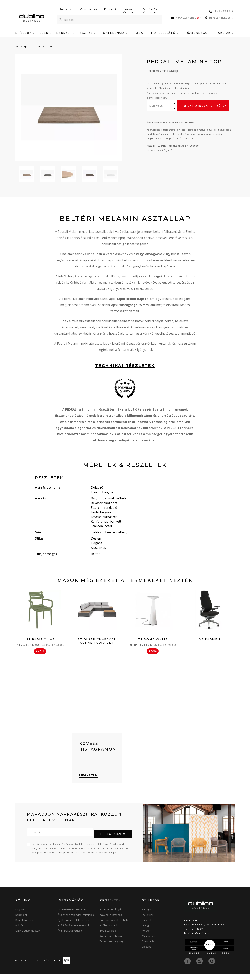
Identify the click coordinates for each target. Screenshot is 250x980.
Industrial (148, 921)
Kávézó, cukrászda (111, 921)
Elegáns (147, 953)
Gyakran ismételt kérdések (73, 926)
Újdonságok (200, 33)
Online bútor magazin (28, 937)
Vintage (146, 916)
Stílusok (25, 33)
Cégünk (20, 916)
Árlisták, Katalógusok (70, 937)
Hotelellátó (165, 33)
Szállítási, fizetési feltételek (74, 932)
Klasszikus (148, 926)
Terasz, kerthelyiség (112, 948)
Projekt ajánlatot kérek (203, 106)
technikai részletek (125, 366)
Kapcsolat (110, 9)
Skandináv (148, 948)
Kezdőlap (21, 46)
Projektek (67, 9)
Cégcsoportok (89, 9)
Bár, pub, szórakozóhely (114, 926)
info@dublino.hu (200, 939)
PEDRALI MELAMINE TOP (46, 46)
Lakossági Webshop (129, 11)
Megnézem (89, 783)
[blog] (212, 967)
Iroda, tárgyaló (108, 937)
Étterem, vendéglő (110, 916)
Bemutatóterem (25, 926)
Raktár (19, 932)
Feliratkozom (113, 840)
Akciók (226, 33)
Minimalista (149, 942)
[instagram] (200, 967)
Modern (147, 937)
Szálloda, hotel (108, 932)
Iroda (139, 33)
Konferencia (114, 33)
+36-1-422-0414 (197, 935)
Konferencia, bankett (112, 942)
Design (146, 932)
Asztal (88, 33)
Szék (45, 33)
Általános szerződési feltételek (76, 921)
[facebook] (188, 967)
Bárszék (65, 33)
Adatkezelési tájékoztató (72, 916)
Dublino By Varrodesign (150, 11)
